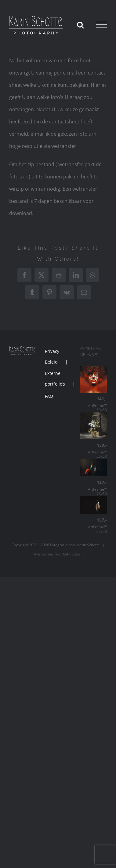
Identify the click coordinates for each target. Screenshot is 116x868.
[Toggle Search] (80, 25)
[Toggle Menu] (101, 25)
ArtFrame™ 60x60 (94, 404)
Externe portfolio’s (55, 379)
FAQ (49, 396)
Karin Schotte (89, 545)
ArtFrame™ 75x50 (94, 488)
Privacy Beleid (52, 357)
